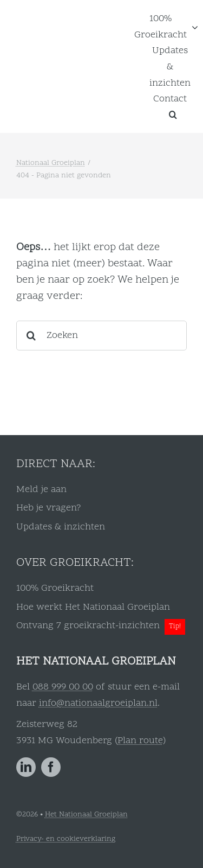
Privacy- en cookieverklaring (66, 839)
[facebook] (51, 767)
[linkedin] (26, 767)
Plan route (140, 741)
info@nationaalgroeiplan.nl (98, 703)
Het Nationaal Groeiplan (86, 815)
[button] (173, 114)
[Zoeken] (101, 336)
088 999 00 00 (63, 687)
